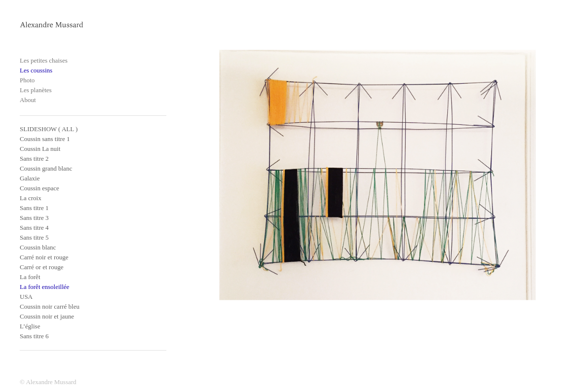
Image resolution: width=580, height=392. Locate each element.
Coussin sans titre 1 (45, 139)
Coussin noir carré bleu (50, 306)
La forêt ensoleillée (44, 287)
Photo (27, 80)
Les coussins (36, 70)
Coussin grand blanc (46, 168)
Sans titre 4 (34, 228)
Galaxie (30, 178)
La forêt (30, 277)
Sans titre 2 (34, 159)
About (28, 100)
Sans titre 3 (34, 218)
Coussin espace (39, 188)
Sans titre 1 (34, 208)
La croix (31, 198)
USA (26, 297)
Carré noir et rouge (44, 257)
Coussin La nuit (40, 149)
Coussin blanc (38, 247)
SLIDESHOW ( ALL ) (49, 129)
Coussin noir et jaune (47, 316)
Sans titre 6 (34, 336)
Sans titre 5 (34, 237)
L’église (30, 326)
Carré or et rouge (41, 267)
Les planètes (36, 90)
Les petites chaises (44, 60)
